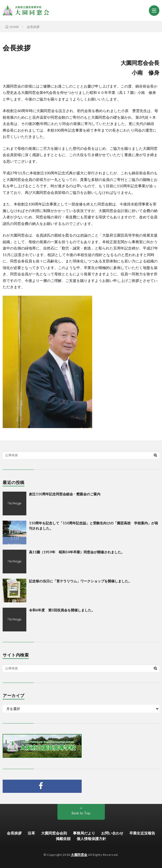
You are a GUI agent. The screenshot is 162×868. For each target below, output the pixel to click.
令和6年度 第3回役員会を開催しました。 (62, 610)
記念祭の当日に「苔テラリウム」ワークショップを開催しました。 (80, 581)
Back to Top (81, 813)
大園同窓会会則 (54, 833)
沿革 (31, 833)
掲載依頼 (63, 839)
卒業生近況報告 (142, 833)
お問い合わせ (112, 833)
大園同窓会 (79, 855)
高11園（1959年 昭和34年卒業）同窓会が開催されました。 (77, 552)
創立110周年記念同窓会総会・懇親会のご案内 (65, 494)
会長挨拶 (14, 833)
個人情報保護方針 (91, 839)
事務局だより (84, 833)
